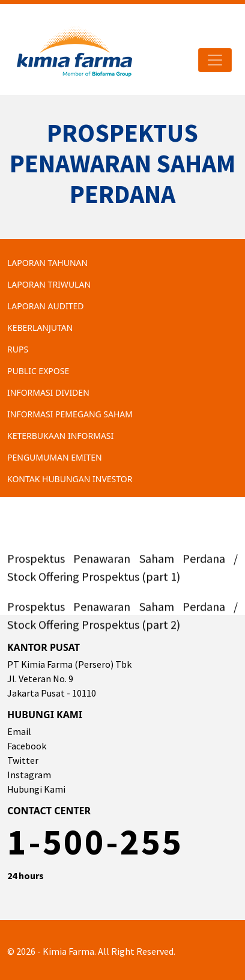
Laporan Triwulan (49, 284)
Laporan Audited (46, 306)
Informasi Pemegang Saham (70, 414)
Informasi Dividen (48, 392)
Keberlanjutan (40, 328)
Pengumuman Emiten (55, 457)
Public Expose (38, 371)
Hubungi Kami (36, 789)
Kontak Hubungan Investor (70, 479)
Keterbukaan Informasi (60, 436)
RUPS (18, 349)
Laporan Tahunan (47, 263)
